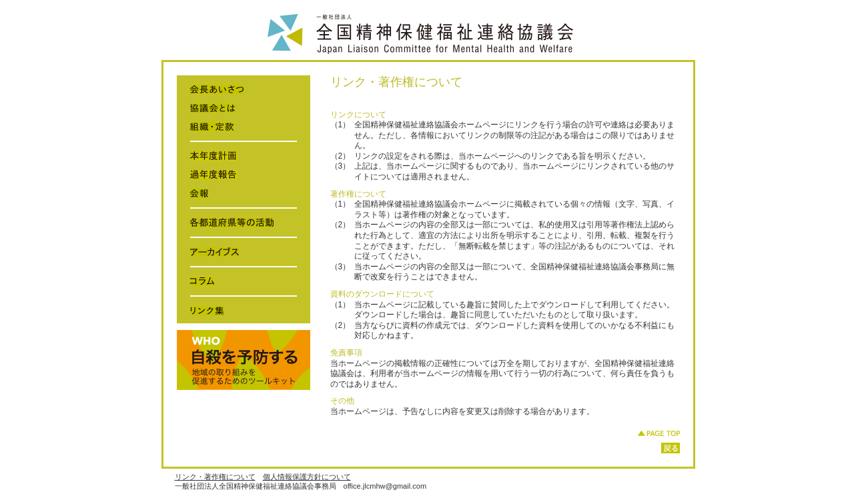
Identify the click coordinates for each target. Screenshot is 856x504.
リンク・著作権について (215, 477)
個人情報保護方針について (307, 477)
